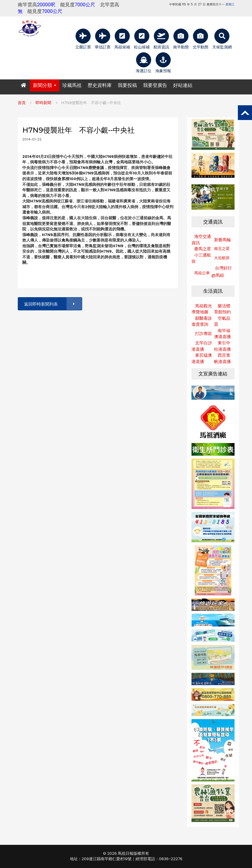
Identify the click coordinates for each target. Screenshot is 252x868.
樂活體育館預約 (222, 309)
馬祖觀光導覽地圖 (202, 309)
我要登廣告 (155, 85)
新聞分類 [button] (45, 85)
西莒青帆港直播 (222, 358)
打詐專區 (204, 334)
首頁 (22, 103)
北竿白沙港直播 (202, 346)
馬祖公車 (202, 273)
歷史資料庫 (100, 85)
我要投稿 (127, 85)
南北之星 (222, 249)
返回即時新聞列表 (53, 304)
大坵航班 (222, 258)
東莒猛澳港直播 (202, 358)
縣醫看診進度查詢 (202, 321)
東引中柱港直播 (222, 346)
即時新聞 (43, 103)
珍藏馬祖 (72, 85)
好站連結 (183, 85)
